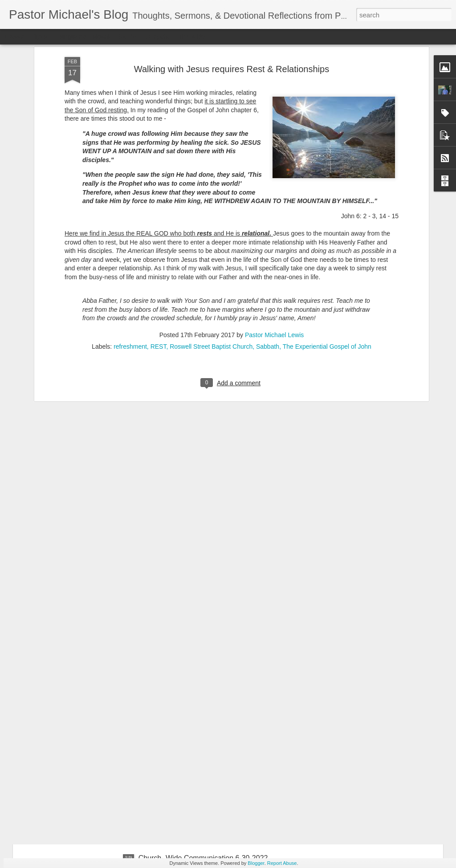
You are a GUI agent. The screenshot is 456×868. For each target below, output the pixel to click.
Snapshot (159, 37)
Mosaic (102, 37)
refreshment (130, 243)
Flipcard (42, 37)
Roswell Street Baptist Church (211, 243)
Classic (14, 37)
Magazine (73, 37)
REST (159, 243)
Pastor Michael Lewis (274, 231)
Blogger (256, 863)
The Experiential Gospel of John (327, 243)
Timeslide (192, 37)
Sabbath (268, 243)
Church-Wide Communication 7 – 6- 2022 (204, 757)
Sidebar (129, 37)
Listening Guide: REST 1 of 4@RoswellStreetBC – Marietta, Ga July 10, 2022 (218, 660)
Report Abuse (282, 863)
